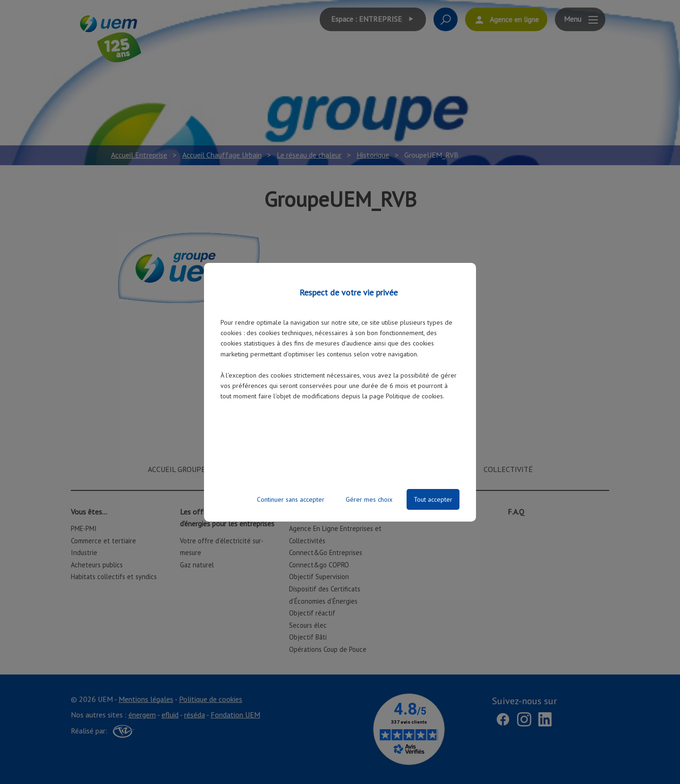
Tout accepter (433, 499)
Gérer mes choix (369, 499)
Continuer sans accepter (291, 499)
